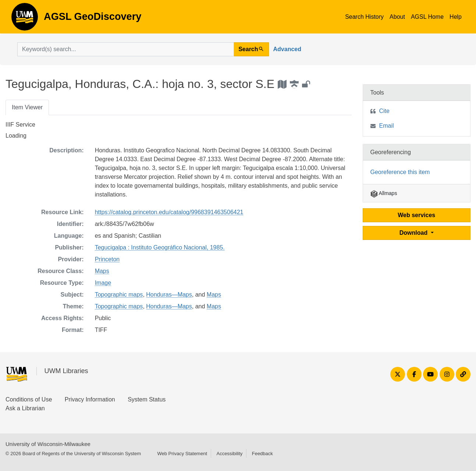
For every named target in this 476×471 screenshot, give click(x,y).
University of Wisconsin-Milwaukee (48, 444)
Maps (102, 271)
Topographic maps (119, 295)
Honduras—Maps (169, 295)
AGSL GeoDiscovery (25, 19)
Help (456, 17)
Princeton (107, 259)
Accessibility (229, 454)
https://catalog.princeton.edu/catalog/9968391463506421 (169, 212)
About (397, 17)
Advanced (287, 49)
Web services (416, 215)
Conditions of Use (29, 399)
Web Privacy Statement (182, 454)
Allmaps (384, 193)
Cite (384, 111)
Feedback (262, 454)
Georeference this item (400, 172)
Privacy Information (90, 399)
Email (387, 126)
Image (103, 283)
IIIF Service (20, 125)
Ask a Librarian (25, 408)
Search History (364, 17)
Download (414, 233)
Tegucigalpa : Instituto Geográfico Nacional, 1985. (160, 247)
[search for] (126, 49)
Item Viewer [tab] (27, 107)
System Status (147, 399)
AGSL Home (427, 17)
